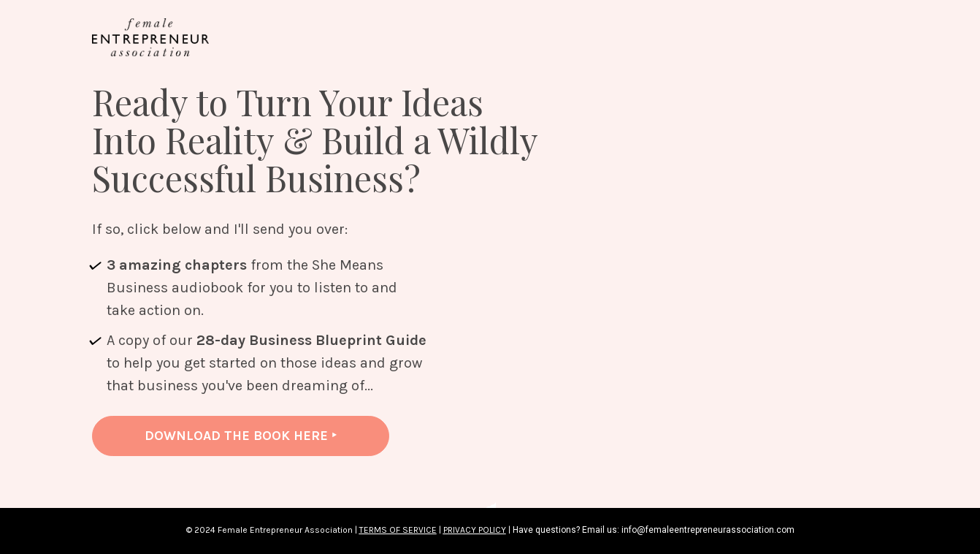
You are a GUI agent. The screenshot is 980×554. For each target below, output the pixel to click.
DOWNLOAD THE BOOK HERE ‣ (241, 436)
